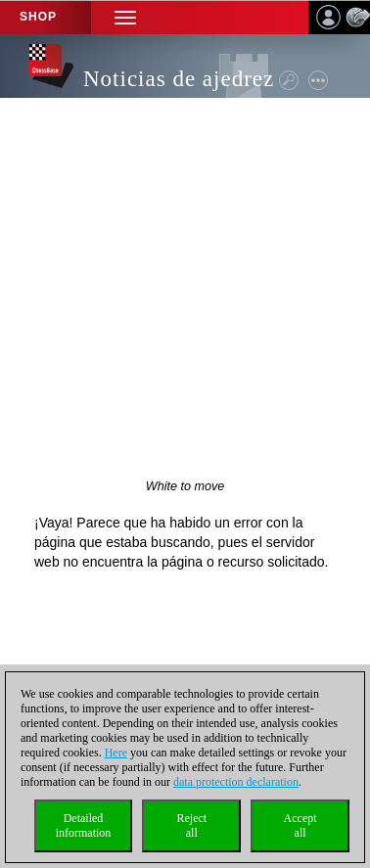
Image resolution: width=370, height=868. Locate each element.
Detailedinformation (84, 825)
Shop (38, 17)
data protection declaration (236, 782)
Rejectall (191, 825)
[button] (125, 17)
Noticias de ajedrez (179, 79)
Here (116, 753)
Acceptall (301, 825)
